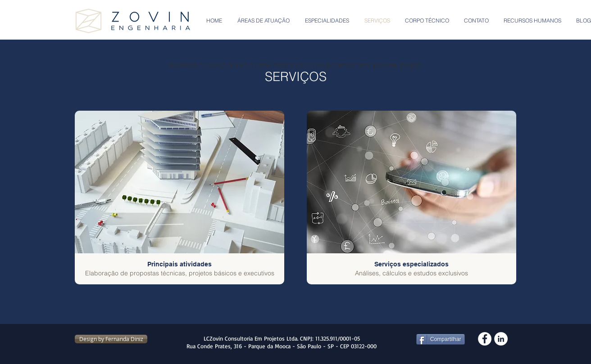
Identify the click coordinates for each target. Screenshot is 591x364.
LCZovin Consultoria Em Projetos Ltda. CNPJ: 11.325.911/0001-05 (282, 338)
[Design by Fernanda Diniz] (111, 339)
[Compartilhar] (441, 339)
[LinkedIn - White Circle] (501, 339)
